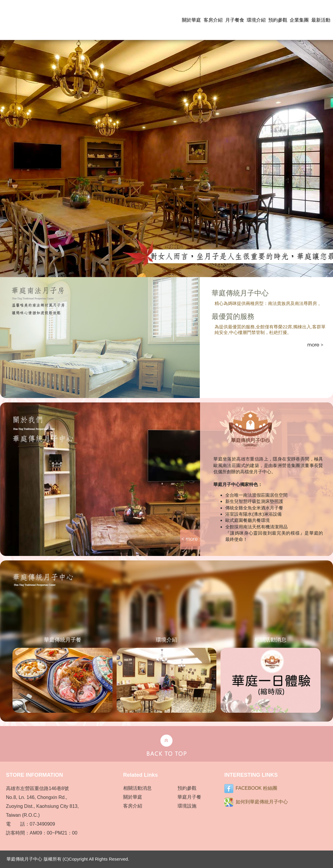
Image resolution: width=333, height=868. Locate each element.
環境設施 (187, 806)
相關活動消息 (137, 788)
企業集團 (299, 20)
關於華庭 (191, 20)
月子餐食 (235, 20)
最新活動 (321, 20)
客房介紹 (213, 20)
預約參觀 (278, 20)
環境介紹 (256, 20)
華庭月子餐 (189, 797)
